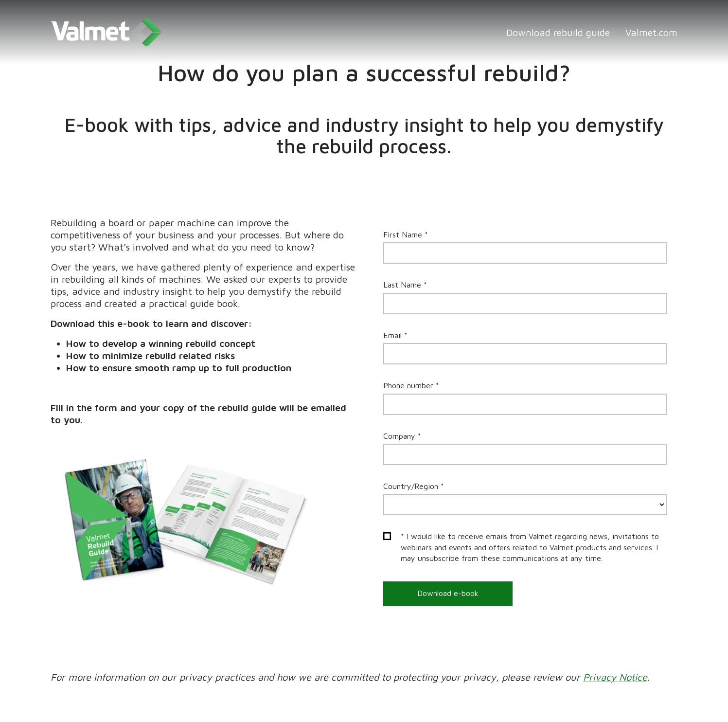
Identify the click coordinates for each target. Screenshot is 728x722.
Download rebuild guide (558, 32)
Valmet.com (651, 32)
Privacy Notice (615, 677)
